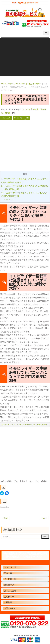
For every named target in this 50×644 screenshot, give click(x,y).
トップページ (10, 567)
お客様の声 (9, 597)
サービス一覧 (10, 579)
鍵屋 (28, 118)
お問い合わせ (10, 608)
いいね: (9, 199)
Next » (44, 518)
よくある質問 (10, 591)
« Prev (5, 518)
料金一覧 (8, 573)
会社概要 (8, 602)
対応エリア (9, 585)
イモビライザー (19, 118)
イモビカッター (6, 118)
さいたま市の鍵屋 (31, 109)
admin (7, 113)
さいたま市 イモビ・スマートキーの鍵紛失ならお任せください (24, 425)
